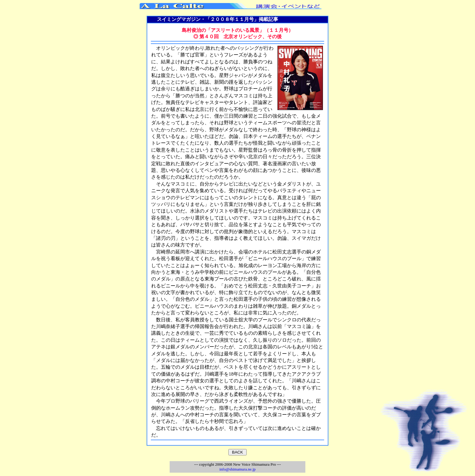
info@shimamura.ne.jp (237, 469)
